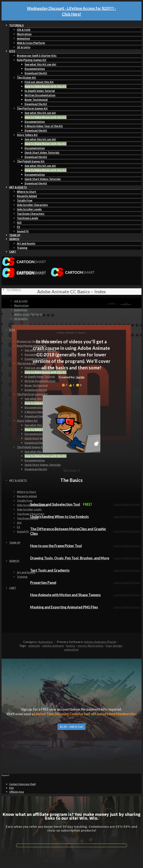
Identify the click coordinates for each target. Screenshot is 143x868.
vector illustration (90, 646)
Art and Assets (26, 243)
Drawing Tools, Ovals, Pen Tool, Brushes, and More (70, 558)
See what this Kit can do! (40, 64)
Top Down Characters (31, 214)
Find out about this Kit (39, 82)
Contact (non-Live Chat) (22, 784)
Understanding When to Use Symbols (59, 517)
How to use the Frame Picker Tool (56, 546)
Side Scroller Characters (32, 205)
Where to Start (27, 192)
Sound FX (23, 231)
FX (18, 227)
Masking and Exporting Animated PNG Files (64, 607)
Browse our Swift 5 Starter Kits (37, 55)
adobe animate (53, 646)
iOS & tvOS (24, 30)
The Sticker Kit (26, 78)
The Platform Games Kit (32, 108)
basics (71, 646)
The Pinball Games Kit (31, 161)
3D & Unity (24, 47)
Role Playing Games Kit (32, 60)
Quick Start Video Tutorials (42, 152)
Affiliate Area (17, 792)
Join (126, 303)
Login (112, 303)
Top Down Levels (28, 218)
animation (71, 649)
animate (34, 646)
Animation (23, 38)
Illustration (24, 34)
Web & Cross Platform (31, 43)
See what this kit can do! (40, 113)
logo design (114, 646)
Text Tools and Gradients (50, 570)
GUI (19, 222)
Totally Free (25, 200)
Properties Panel (43, 583)
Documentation (35, 69)
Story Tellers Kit (27, 135)
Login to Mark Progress (127, 504)
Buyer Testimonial (36, 100)
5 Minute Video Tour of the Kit (44, 126)
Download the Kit (36, 73)
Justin (80, 377)
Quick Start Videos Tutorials (43, 179)
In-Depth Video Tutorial (40, 91)
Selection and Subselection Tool (55, 504)
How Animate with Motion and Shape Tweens (65, 595)
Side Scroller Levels (29, 209)
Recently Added (27, 196)
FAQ (12, 788)
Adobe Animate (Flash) (100, 642)
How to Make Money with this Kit (46, 86)
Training (22, 248)
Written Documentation (40, 95)
